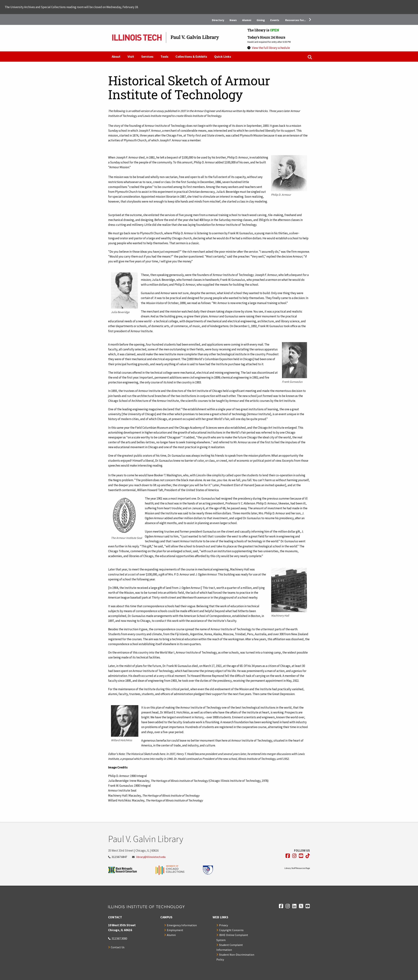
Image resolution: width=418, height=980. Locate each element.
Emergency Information (182, 925)
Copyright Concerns (231, 930)
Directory (218, 20)
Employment (175, 930)
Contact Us (118, 947)
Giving (261, 20)
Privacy (224, 925)
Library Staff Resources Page (297, 868)
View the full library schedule (271, 48)
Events (275, 20)
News (233, 20)
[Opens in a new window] (288, 856)
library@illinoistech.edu (151, 857)
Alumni (247, 20)
